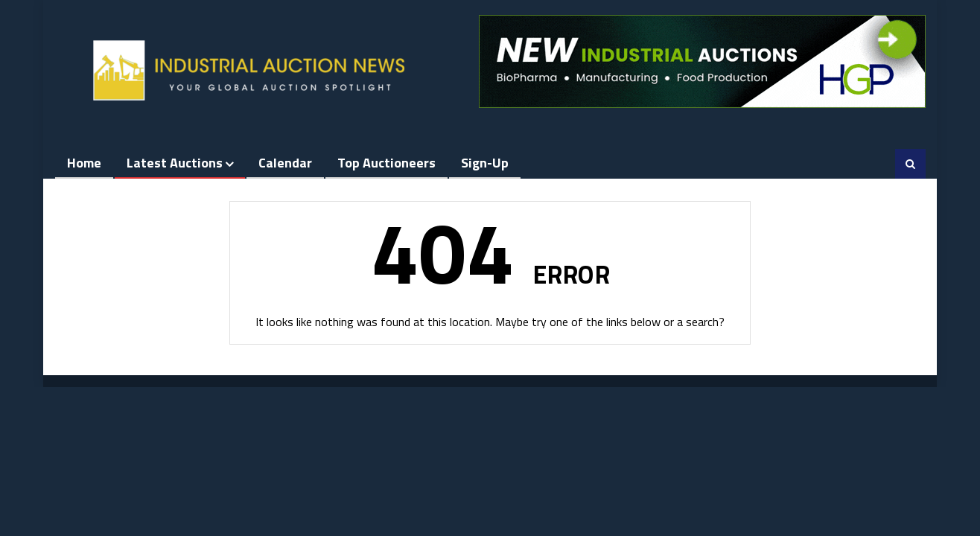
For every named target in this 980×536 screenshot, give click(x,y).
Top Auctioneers (386, 163)
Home (84, 163)
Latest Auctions (175, 163)
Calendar (285, 163)
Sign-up (485, 163)
